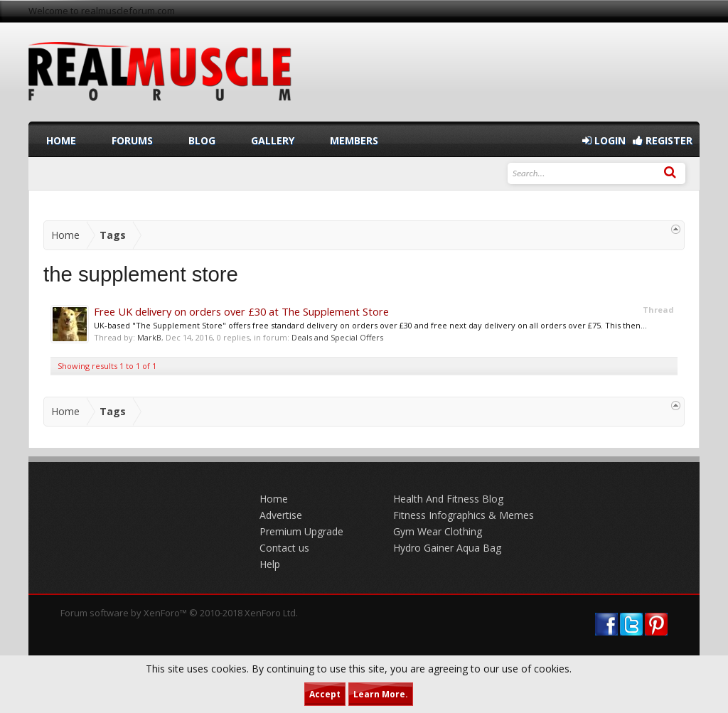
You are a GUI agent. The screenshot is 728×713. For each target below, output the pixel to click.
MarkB (149, 337)
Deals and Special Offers (337, 337)
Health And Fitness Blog (448, 499)
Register (663, 140)
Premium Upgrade (301, 531)
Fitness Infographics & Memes (464, 515)
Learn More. (381, 694)
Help (270, 564)
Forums (132, 140)
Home (61, 140)
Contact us (284, 548)
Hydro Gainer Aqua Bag (447, 548)
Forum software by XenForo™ (179, 613)
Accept (325, 694)
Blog (202, 140)
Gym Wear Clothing (438, 531)
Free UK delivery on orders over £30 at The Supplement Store (241, 311)
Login (604, 140)
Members (354, 140)
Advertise (281, 515)
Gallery (273, 140)
